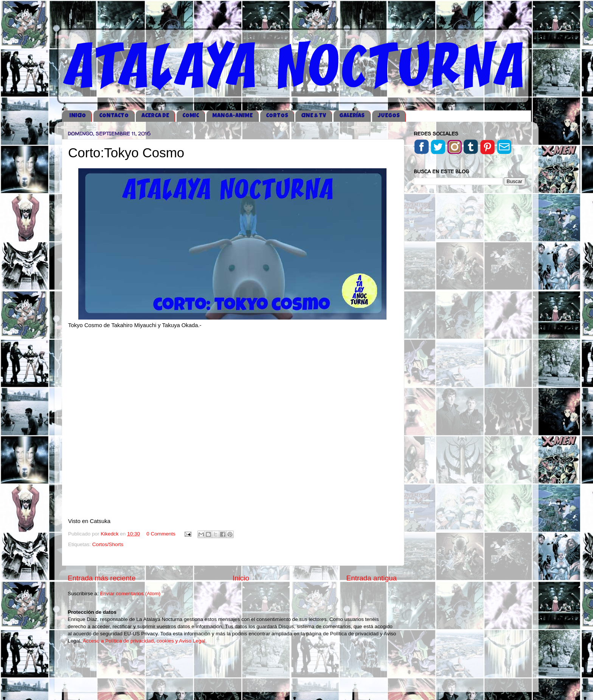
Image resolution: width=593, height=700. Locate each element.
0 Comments (161, 534)
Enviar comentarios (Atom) (130, 594)
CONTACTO (114, 116)
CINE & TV (314, 116)
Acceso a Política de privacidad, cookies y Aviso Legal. (145, 641)
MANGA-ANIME (232, 116)
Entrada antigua (372, 578)
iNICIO (78, 116)
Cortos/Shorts (108, 544)
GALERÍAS (352, 116)
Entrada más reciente (102, 578)
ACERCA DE (155, 116)
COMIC (191, 116)
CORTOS (277, 116)
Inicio (241, 578)
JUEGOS (389, 116)
